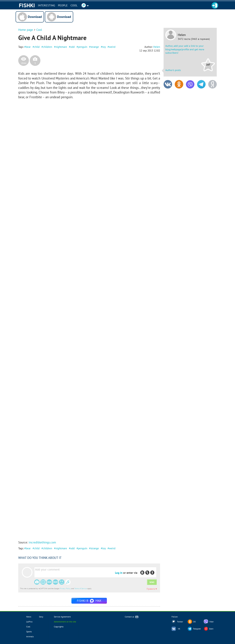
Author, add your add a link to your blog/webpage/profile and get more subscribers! (185, 49)
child (37, 47)
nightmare (61, 47)
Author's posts (173, 70)
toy (104, 47)
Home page (26, 30)
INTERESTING (47, 5)
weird (112, 47)
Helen (182, 35)
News (29, 617)
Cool (74, 5)
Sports (29, 632)
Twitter (180, 622)
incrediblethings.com (42, 542)
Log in (119, 573)
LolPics (29, 622)
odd (72, 47)
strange (95, 47)
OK (195, 622)
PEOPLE (63, 5)
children (47, 47)
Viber (212, 622)
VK (179, 629)
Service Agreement (62, 617)
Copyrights (59, 627)
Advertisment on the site (65, 622)
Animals (30, 636)
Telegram (197, 629)
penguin (83, 47)
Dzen (211, 629)
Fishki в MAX (89, 601)
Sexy (41, 617)
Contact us (132, 617)
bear (28, 47)
